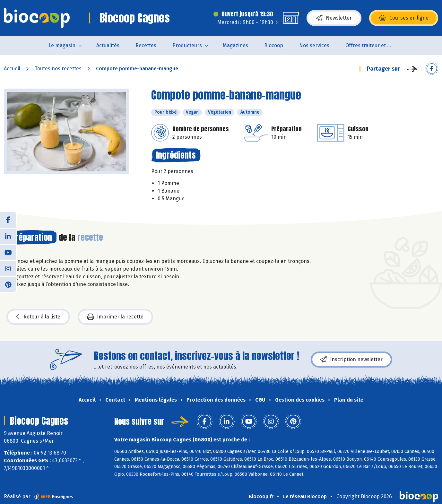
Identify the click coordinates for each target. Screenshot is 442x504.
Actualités (108, 45)
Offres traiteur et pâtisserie (373, 45)
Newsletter (334, 18)
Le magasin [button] (62, 45)
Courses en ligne (404, 18)
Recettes (146, 45)
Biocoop (274, 45)
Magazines (235, 45)
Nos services (314, 45)
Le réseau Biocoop (305, 496)
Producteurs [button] (187, 45)
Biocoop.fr (261, 496)
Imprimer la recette (115, 317)
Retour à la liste (38, 317)
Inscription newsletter (351, 360)
